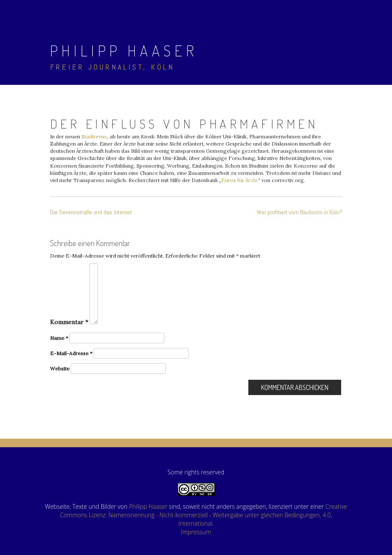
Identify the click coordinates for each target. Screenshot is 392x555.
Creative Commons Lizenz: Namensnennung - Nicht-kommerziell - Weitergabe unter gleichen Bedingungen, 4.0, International (203, 515)
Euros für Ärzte (240, 180)
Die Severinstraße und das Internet (91, 212)
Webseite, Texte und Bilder (81, 506)
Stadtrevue (94, 136)
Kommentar (69, 322)
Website (60, 369)
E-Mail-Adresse (71, 353)
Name (59, 338)
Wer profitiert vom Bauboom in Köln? (300, 212)
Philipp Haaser (124, 50)
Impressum (196, 532)
